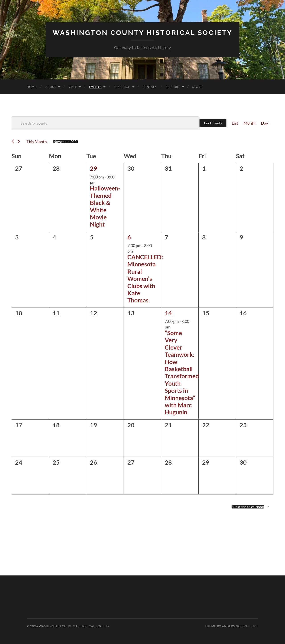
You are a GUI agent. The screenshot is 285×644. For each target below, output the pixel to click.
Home (32, 87)
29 (94, 168)
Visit (73, 87)
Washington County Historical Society (142, 32)
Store (197, 87)
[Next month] (19, 141)
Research (122, 87)
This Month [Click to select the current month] (37, 141)
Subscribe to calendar (248, 506)
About (51, 87)
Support (173, 87)
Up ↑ (255, 626)
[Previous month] (13, 141)
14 (168, 313)
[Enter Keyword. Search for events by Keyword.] (106, 123)
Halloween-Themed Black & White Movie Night (105, 206)
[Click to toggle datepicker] (66, 141)
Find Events (213, 123)
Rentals (150, 87)
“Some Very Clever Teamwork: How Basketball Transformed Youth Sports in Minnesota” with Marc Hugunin (182, 372)
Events (95, 87)
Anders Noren (235, 626)
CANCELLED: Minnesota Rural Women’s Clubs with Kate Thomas (145, 278)
